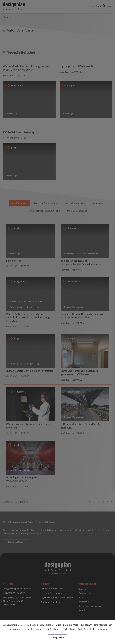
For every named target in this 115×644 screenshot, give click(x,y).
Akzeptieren (57, 638)
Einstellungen (100, 629)
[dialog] (57, 322)
